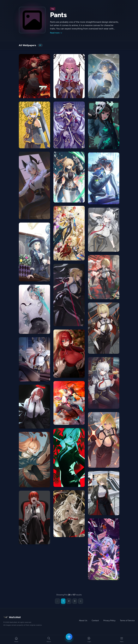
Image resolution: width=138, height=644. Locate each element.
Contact (95, 621)
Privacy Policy (109, 621)
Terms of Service (127, 621)
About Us (83, 621)
